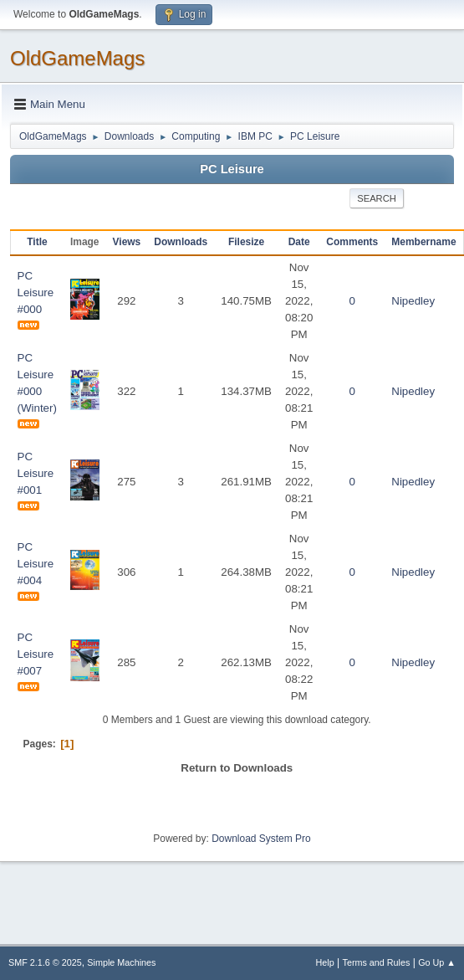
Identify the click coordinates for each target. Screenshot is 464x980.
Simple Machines (121, 962)
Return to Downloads (237, 768)
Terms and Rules (377, 962)
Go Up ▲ (437, 962)
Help (325, 962)
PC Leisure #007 (36, 654)
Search (377, 198)
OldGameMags (77, 58)
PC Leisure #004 (36, 564)
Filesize (246, 242)
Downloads (181, 242)
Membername (423, 242)
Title (37, 242)
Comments (352, 242)
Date (299, 242)
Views (127, 242)
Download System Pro (261, 839)
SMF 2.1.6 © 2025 (45, 962)
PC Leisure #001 (36, 473)
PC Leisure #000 (36, 292)
